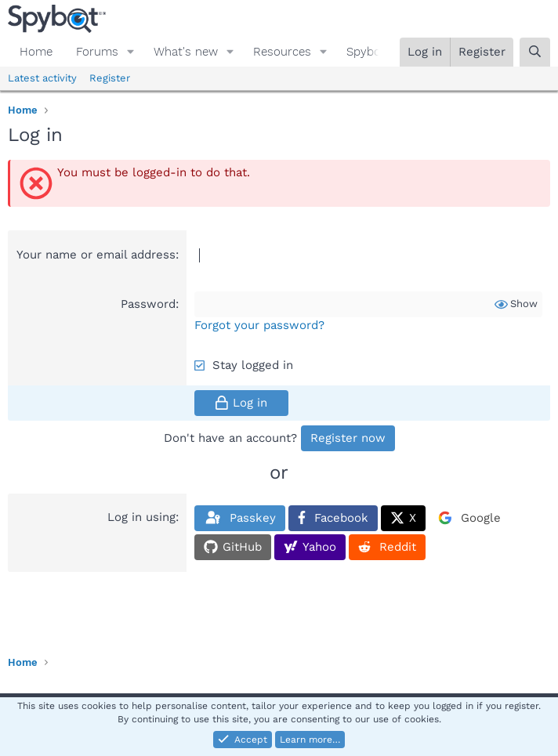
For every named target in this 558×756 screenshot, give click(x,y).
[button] (131, 52)
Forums (97, 52)
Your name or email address (96, 255)
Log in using (141, 517)
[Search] (535, 52)
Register (110, 78)
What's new (186, 52)
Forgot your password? (259, 325)
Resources (282, 52)
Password (148, 304)
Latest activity (42, 78)
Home (36, 52)
